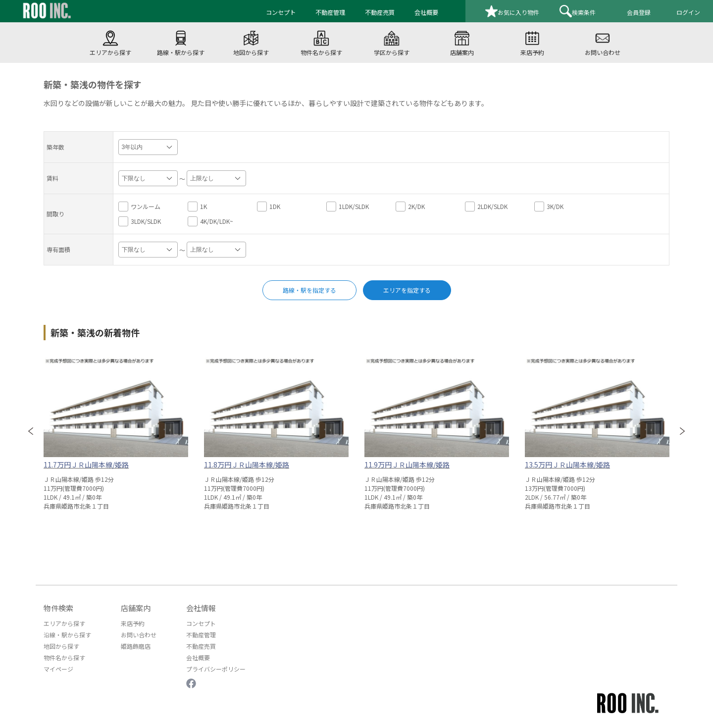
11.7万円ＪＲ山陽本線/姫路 (86, 465)
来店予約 (133, 623)
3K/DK (549, 207)
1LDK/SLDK (348, 207)
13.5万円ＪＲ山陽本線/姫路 (567, 465)
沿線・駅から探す (67, 635)
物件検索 (58, 608)
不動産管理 (201, 635)
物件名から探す (64, 657)
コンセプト (201, 623)
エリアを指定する (407, 290)
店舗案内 (136, 608)
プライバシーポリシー (216, 669)
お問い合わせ (139, 635)
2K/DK (410, 207)
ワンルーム (139, 207)
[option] (116, 430)
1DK (269, 207)
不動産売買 (201, 646)
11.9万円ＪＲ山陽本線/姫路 (407, 465)
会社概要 (198, 657)
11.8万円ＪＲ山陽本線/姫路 (247, 465)
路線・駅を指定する (309, 290)
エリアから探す (64, 623)
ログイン (688, 12)
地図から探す (61, 646)
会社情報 (201, 608)
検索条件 (578, 11)
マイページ (58, 669)
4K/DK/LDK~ (210, 221)
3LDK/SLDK (140, 221)
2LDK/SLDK (486, 207)
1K (197, 207)
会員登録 (639, 12)
